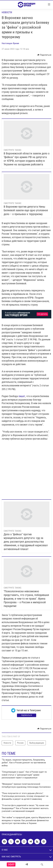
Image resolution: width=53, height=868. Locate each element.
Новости (7, 12)
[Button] (44, 55)
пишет (22, 396)
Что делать (42, 314)
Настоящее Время (10, 43)
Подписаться (27, 715)
